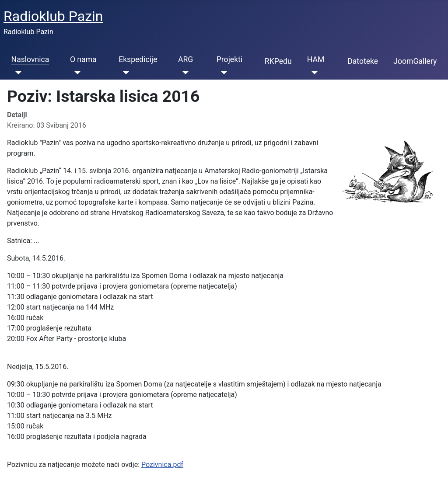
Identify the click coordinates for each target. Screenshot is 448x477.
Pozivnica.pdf (162, 465)
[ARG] (184, 73)
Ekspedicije (138, 59)
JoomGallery (415, 61)
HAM (316, 59)
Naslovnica (30, 59)
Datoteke (363, 61)
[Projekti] (222, 73)
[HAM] (313, 73)
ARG (185, 59)
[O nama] (75, 73)
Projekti (229, 59)
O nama (83, 59)
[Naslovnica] (17, 73)
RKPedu (278, 61)
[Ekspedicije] (124, 73)
